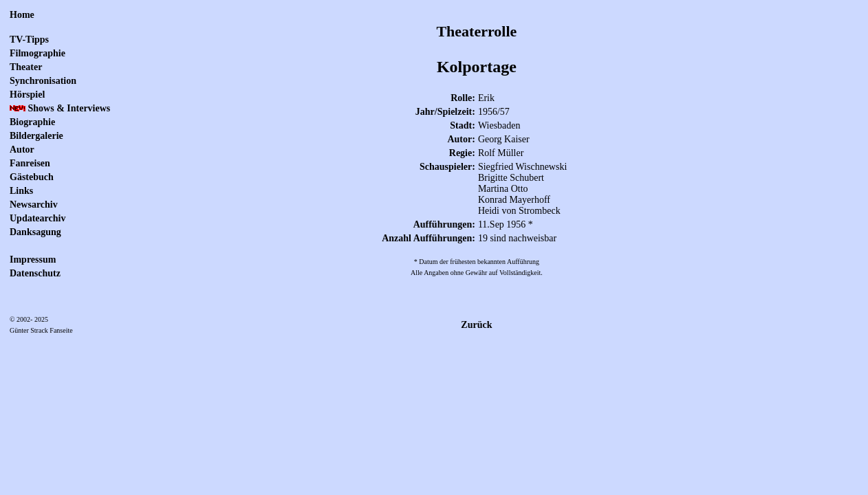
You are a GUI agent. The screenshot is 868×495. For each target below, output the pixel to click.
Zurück (476, 325)
